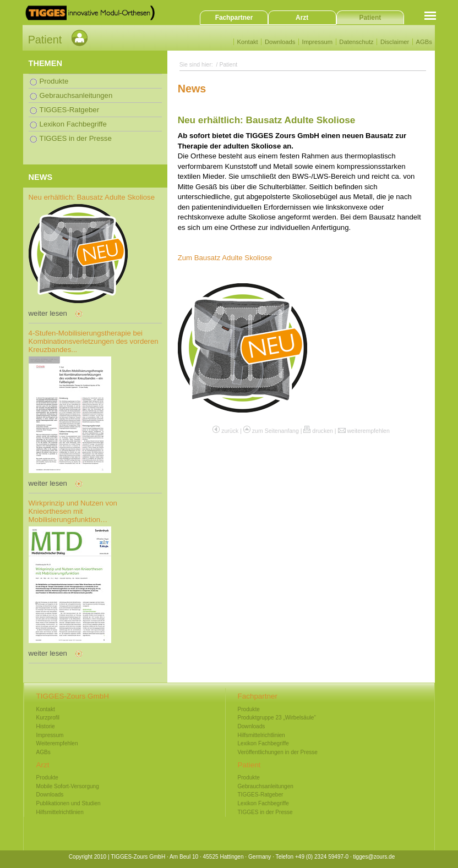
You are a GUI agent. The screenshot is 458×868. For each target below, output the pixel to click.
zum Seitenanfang (276, 431)
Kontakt (248, 42)
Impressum (317, 42)
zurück (230, 431)
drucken (323, 431)
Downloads (280, 42)
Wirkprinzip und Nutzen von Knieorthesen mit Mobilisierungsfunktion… (73, 511)
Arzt (302, 18)
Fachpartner (234, 18)
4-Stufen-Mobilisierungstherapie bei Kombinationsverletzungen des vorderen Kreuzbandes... (94, 341)
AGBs (424, 42)
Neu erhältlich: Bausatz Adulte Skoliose (92, 197)
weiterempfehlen (368, 431)
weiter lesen (48, 313)
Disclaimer (395, 42)
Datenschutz (356, 42)
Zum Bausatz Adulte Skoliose (225, 258)
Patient (370, 18)
